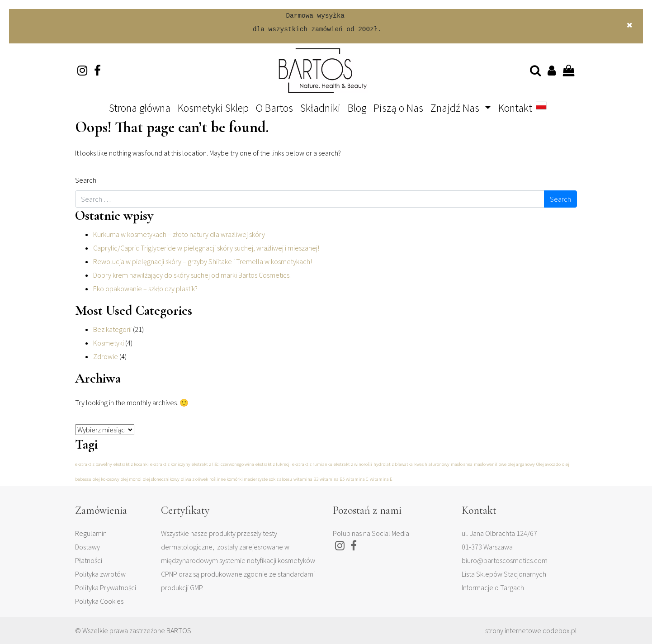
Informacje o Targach (493, 587)
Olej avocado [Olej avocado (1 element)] (548, 464)
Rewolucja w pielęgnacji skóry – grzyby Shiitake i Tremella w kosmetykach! (203, 261)
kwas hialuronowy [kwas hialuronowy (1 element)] (432, 464)
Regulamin (91, 533)
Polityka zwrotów (100, 574)
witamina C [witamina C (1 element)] (357, 479)
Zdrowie (106, 356)
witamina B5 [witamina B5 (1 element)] (332, 479)
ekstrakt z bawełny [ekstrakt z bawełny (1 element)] (94, 464)
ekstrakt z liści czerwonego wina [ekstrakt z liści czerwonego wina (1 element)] (223, 464)
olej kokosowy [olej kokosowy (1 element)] (106, 479)
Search (86, 180)
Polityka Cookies (99, 601)
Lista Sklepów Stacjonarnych (504, 574)
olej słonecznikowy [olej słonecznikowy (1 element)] (161, 479)
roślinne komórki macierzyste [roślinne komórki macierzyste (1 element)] (239, 479)
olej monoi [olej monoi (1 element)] (131, 479)
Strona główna (140, 108)
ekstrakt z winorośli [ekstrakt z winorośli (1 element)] (353, 464)
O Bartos (274, 108)
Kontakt (515, 108)
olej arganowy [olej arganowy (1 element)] (521, 464)
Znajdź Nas (456, 108)
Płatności (89, 560)
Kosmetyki (109, 343)
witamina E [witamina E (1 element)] (381, 479)
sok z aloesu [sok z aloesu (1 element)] (281, 479)
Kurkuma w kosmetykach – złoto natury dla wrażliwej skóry (179, 234)
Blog (357, 108)
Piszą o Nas (398, 108)
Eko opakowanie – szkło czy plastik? (145, 289)
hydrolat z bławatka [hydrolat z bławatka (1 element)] (393, 464)
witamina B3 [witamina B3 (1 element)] (306, 479)
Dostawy (87, 547)
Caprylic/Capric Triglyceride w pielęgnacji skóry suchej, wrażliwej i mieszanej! (206, 248)
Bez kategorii (112, 329)
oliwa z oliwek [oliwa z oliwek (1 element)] (194, 479)
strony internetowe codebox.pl (531, 630)
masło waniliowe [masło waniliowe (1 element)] (490, 464)
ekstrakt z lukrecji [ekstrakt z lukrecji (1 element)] (273, 464)
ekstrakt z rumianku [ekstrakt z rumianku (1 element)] (312, 464)
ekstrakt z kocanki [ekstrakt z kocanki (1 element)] (131, 464)
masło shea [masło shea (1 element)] (462, 464)
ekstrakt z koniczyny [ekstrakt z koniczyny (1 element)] (170, 464)
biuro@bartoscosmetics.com (505, 560)
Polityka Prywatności (106, 587)
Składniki (320, 108)
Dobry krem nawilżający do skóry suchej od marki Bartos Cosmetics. (192, 275)
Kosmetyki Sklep (213, 108)
